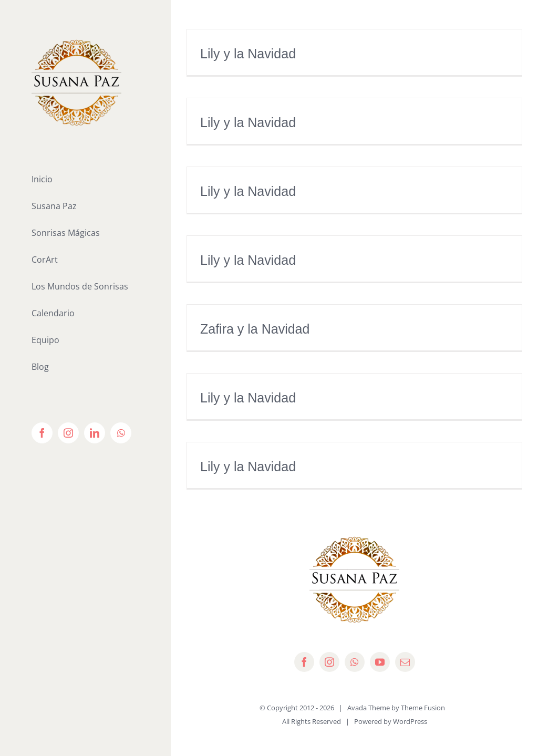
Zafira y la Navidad (255, 329)
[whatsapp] (355, 662)
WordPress (410, 721)
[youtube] (380, 662)
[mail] (405, 662)
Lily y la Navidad (248, 54)
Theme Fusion (423, 708)
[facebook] (304, 662)
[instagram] (329, 662)
